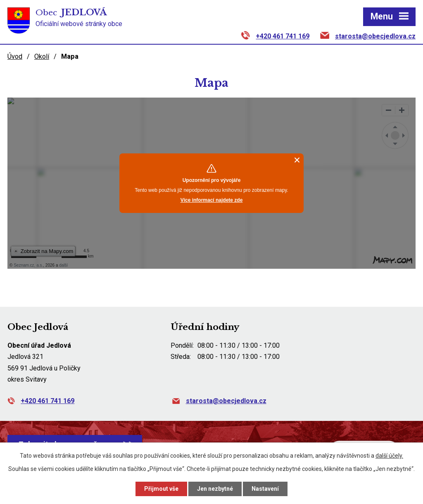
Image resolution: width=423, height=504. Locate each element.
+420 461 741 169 (283, 36)
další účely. (389, 456)
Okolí (42, 56)
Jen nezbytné (215, 489)
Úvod (15, 56)
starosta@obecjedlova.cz (375, 36)
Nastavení (265, 489)
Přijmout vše (161, 489)
